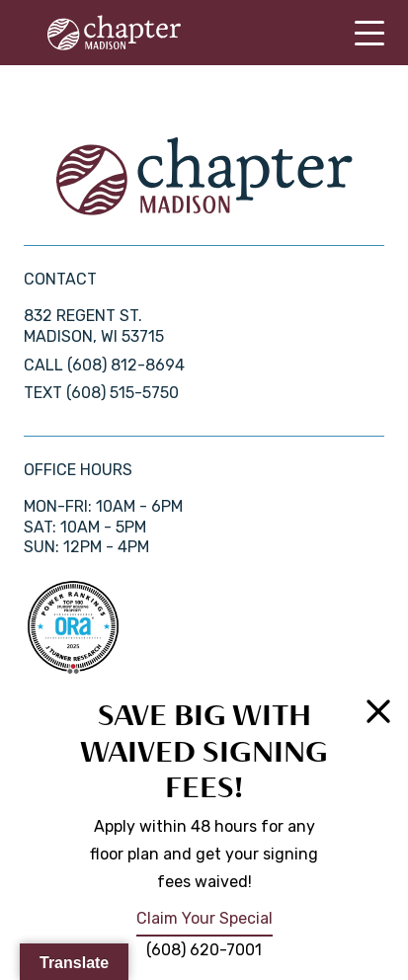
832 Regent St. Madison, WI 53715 (94, 326)
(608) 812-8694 (126, 365)
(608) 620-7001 (204, 950)
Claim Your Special (204, 918)
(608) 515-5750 (122, 393)
